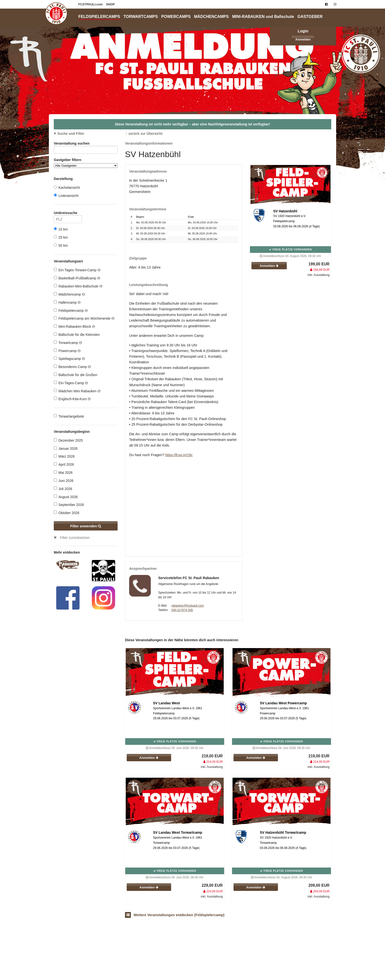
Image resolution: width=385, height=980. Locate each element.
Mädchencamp (69, 294)
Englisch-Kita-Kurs (72, 399)
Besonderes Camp (72, 367)
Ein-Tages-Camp (71, 383)
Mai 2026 (63, 472)
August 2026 (66, 497)
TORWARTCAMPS (141, 16)
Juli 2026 (63, 489)
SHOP (110, 4)
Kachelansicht (67, 187)
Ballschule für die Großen (76, 375)
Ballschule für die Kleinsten (77, 334)
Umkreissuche (68, 214)
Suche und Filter (71, 134)
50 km (61, 245)
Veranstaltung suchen (86, 144)
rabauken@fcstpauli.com (188, 606)
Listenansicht (66, 196)
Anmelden (303, 39)
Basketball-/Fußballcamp (77, 278)
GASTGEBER (310, 16)
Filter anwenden (86, 526)
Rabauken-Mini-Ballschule (78, 286)
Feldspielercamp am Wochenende (84, 318)
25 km (61, 237)
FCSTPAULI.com (91, 4)
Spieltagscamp (69, 359)
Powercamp (67, 351)
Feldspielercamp (71, 310)
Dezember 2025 (68, 440)
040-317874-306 (182, 610)
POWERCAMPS (176, 16)
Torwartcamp (68, 343)
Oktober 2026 (67, 513)
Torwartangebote (69, 416)
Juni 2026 (64, 481)
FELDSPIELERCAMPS (99, 16)
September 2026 (69, 505)
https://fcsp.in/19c (179, 455)
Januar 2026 (66, 448)
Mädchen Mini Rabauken (77, 391)
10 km (61, 229)
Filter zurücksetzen (75, 538)
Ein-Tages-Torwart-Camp (77, 270)
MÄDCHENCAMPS (211, 16)
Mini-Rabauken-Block (74, 326)
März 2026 (64, 456)
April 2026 (64, 464)
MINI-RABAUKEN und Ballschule (263, 16)
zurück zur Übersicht (145, 134)
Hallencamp (67, 302)
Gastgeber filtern (86, 163)
